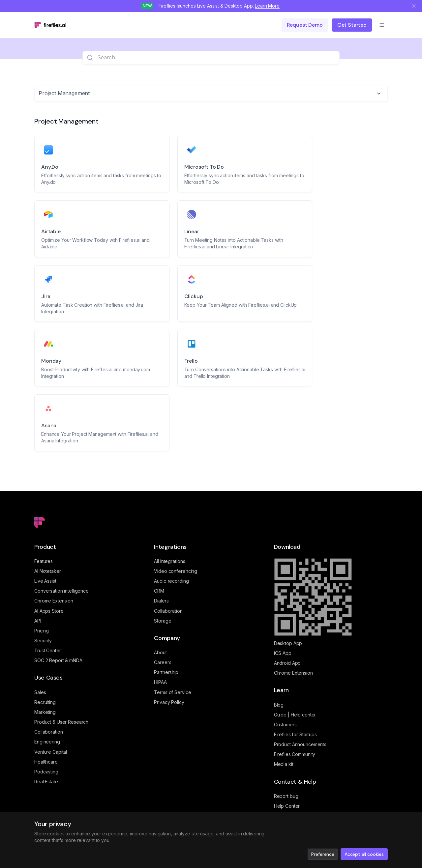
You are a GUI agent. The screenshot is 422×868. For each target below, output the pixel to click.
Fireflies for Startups (295, 734)
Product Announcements (300, 744)
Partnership (166, 672)
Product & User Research (61, 722)
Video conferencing (176, 571)
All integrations (169, 561)
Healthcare (46, 762)
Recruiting (45, 702)
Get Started (352, 25)
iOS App (283, 653)
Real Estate (46, 782)
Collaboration (48, 732)
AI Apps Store (49, 611)
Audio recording (171, 581)
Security (43, 641)
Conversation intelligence (61, 591)
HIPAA (160, 682)
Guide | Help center (295, 715)
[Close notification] (414, 6)
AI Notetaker (48, 571)
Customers (285, 725)
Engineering (47, 742)
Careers (163, 662)
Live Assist (45, 581)
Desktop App (288, 643)
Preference (323, 854)
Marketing (45, 712)
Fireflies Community (295, 754)
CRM (159, 591)
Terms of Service (172, 692)
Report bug (286, 796)
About (160, 652)
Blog (279, 705)
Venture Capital (51, 752)
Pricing (42, 631)
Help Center (287, 806)
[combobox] (211, 94)
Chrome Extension (54, 601)
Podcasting (46, 772)
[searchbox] (216, 58)
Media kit (284, 764)
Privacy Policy (169, 702)
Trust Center (48, 650)
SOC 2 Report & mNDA (58, 660)
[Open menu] (382, 25)
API (38, 621)
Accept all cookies (364, 854)
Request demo (305, 25)
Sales (40, 692)
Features (44, 561)
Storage (163, 621)
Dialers (161, 601)
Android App (287, 663)
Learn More (267, 6)
